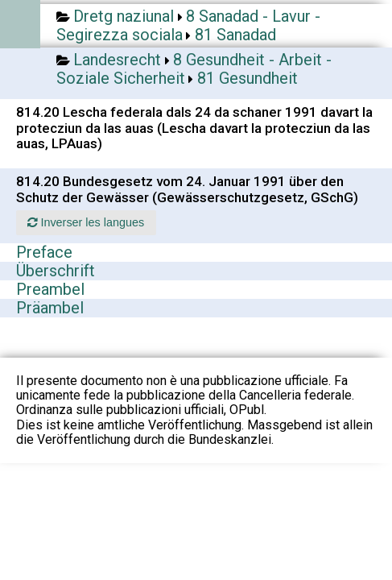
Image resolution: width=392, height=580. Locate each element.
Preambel (50, 289)
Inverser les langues (86, 222)
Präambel (50, 308)
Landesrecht (117, 60)
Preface (44, 252)
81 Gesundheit (248, 78)
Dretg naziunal (124, 16)
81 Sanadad (235, 35)
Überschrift (56, 271)
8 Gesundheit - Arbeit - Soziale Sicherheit (194, 69)
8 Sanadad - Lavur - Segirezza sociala (188, 25)
